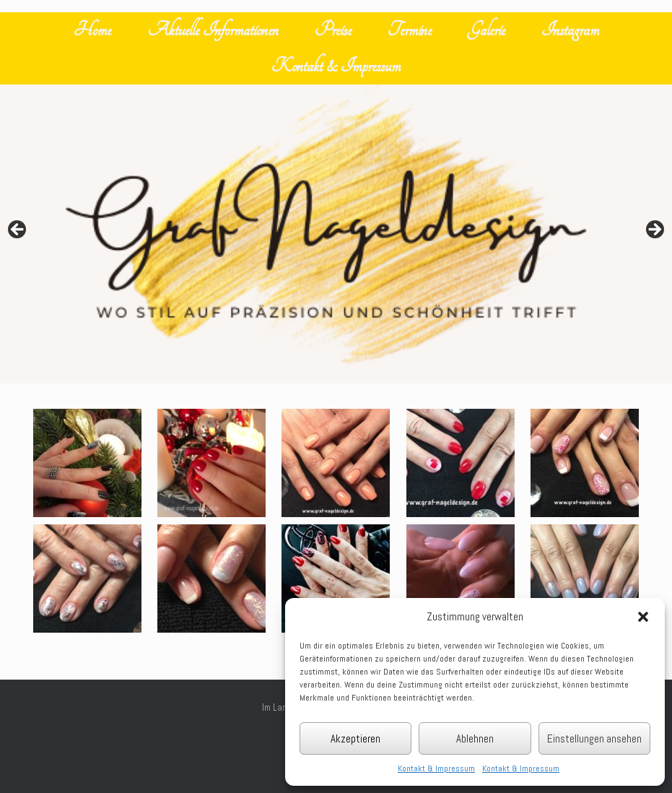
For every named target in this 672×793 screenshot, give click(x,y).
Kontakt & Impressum (436, 768)
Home (92, 30)
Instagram (570, 30)
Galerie (486, 30)
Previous (18, 230)
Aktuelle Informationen (213, 30)
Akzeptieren (355, 738)
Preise (333, 30)
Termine (410, 30)
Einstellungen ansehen (594, 738)
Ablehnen (475, 738)
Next (654, 230)
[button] (643, 617)
